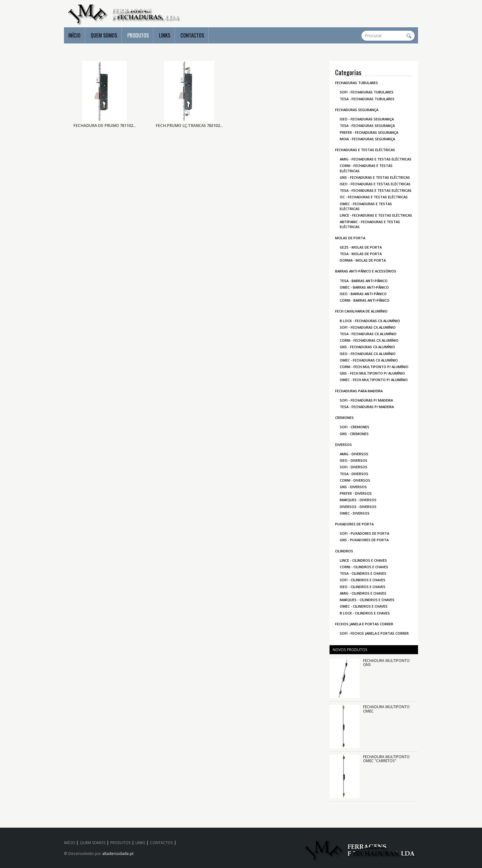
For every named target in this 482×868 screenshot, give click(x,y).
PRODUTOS (138, 35)
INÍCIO (74, 35)
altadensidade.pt (118, 854)
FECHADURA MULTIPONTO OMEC (386, 709)
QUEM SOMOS (104, 35)
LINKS (165, 35)
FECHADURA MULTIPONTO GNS (386, 662)
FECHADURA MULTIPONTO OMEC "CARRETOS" (386, 759)
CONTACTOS (192, 35)
